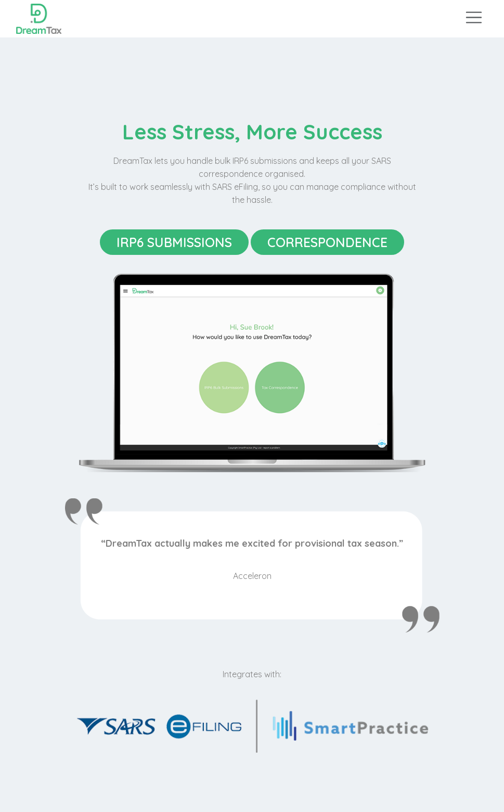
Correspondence (327, 242)
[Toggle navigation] (474, 16)
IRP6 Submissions (174, 242)
